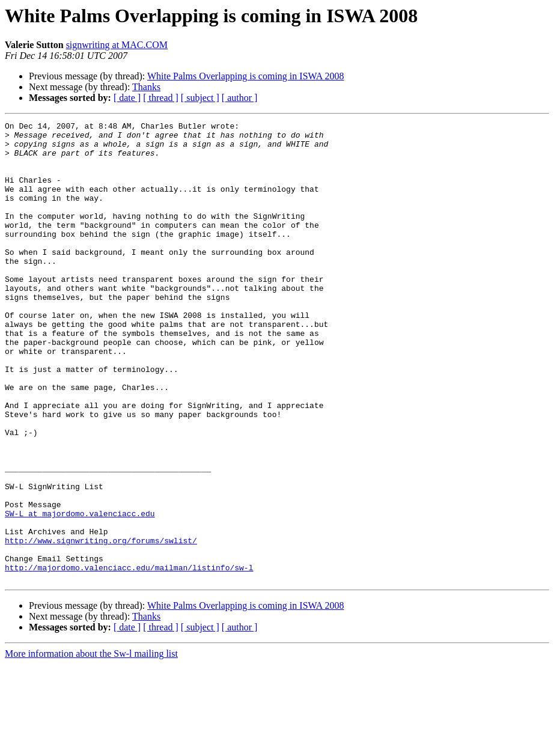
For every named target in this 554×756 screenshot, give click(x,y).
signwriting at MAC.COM (117, 45)
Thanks (146, 87)
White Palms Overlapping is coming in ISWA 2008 (246, 76)
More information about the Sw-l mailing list (91, 745)
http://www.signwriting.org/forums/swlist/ (101, 625)
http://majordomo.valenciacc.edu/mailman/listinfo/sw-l (129, 657)
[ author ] (240, 98)
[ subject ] (200, 98)
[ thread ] (161, 98)
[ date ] (127, 98)
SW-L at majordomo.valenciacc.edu (80, 593)
